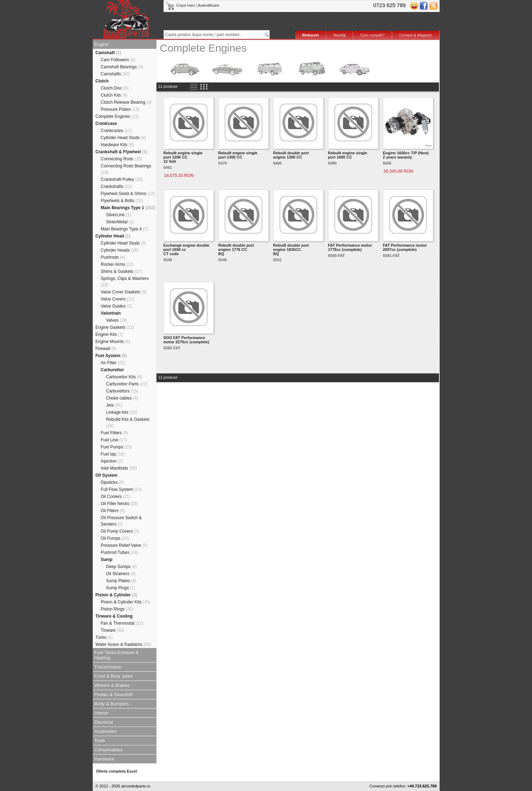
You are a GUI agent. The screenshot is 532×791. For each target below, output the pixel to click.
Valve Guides (117, 306)
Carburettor (113, 370)
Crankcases (116, 131)
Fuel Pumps (117, 447)
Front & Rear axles (114, 676)
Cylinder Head (113, 236)
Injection (112, 461)
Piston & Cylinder (116, 595)
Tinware (113, 630)
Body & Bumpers (112, 704)
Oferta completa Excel (117, 771)
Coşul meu (181, 5)
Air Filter (113, 363)
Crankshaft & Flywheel (122, 152)
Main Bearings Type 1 (128, 208)
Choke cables (122, 398)
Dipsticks (113, 482)
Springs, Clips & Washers (125, 282)
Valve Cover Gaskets (124, 292)
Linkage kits (122, 412)
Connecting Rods (122, 159)
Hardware (104, 759)
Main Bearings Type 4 (125, 229)
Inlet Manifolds (119, 468)
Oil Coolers (116, 497)
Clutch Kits (114, 95)
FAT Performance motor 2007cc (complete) (405, 247)
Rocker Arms (117, 264)
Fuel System (111, 356)
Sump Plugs (121, 588)
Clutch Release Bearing (126, 102)
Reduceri (311, 35)
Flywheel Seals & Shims (128, 194)
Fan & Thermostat (122, 623)
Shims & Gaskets (122, 271)
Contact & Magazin (416, 35)
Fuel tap (113, 454)
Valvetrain (111, 313)
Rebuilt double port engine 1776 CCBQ (236, 250)
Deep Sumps (122, 567)
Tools (100, 741)
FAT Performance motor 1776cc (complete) (350, 247)
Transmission (108, 667)
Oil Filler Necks (119, 504)
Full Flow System (121, 489)
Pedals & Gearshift (114, 695)
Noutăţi (340, 35)
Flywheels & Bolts (122, 201)
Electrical (104, 722)
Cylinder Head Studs (124, 138)
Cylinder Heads (120, 250)
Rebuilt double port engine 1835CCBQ (291, 250)
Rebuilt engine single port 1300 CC (238, 155)
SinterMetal (120, 222)
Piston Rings (117, 609)
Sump (107, 560)
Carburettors (122, 391)
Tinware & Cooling (114, 616)
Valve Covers (118, 299)
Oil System (107, 475)
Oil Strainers (121, 574)
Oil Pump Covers (120, 531)
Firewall (106, 349)
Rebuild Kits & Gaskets (128, 423)
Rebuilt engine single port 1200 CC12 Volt (183, 157)
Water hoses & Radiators (124, 644)
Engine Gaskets (115, 327)
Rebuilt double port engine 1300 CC (291, 155)
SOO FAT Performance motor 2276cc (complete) (187, 340)
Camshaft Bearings (122, 67)
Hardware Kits (117, 145)
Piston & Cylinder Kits (126, 602)
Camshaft (108, 53)
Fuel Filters (115, 433)
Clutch (102, 81)
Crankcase (106, 124)
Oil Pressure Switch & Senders (121, 521)
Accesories (106, 731)
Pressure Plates (120, 109)
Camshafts (115, 74)
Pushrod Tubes (119, 552)
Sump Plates (121, 581)
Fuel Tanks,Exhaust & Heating (117, 655)
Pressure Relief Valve (124, 545)
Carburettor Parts (127, 384)
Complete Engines (117, 116)
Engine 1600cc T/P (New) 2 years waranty (406, 155)
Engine (102, 44)
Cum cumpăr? (372, 35)
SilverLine (119, 215)
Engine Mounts (113, 342)
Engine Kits (110, 334)
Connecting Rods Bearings (126, 169)
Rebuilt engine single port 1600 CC (348, 155)
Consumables (109, 750)
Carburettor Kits (124, 377)
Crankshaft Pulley (122, 179)
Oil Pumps (115, 538)
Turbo (104, 637)
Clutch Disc (115, 88)
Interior (102, 713)
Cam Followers (118, 60)
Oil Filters (113, 511)
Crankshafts (117, 187)
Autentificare (209, 5)
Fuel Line (114, 440)
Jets (115, 405)
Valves (117, 320)
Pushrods (113, 257)
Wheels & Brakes (112, 685)
